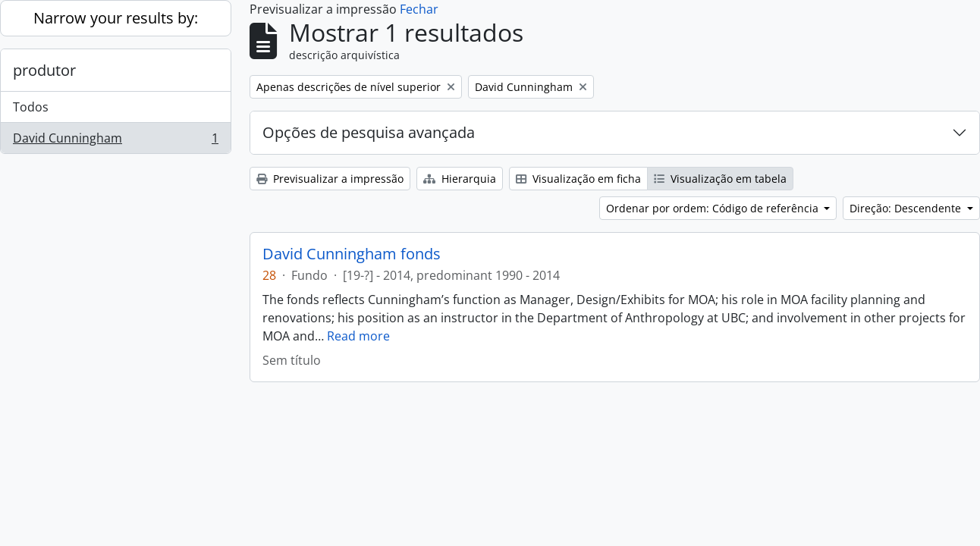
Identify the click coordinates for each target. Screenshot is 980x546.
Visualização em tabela (720, 179)
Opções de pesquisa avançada (369, 132)
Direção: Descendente (907, 208)
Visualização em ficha (578, 179)
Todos (31, 107)
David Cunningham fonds (352, 254)
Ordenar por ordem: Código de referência (714, 208)
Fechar (419, 9)
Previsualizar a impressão (330, 179)
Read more (358, 336)
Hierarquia (460, 179)
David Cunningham (115, 141)
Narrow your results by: (116, 18)
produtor (44, 70)
